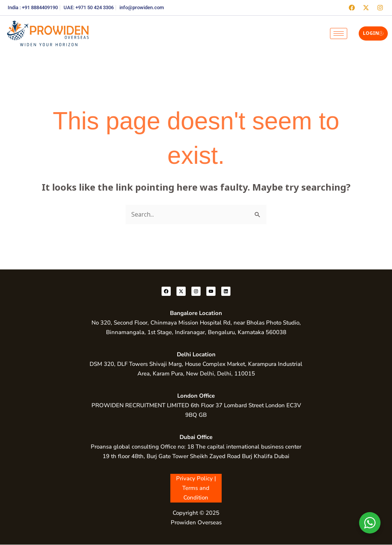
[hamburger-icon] (339, 33)
